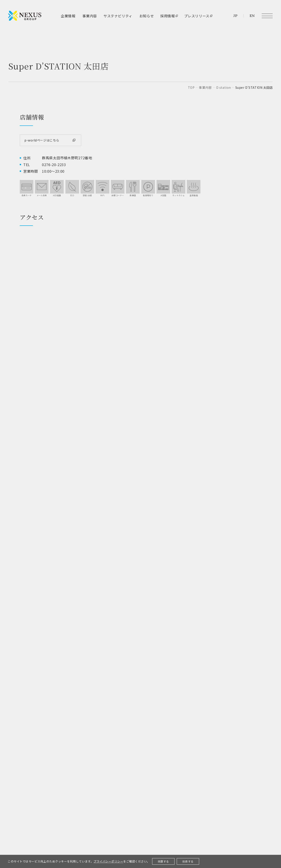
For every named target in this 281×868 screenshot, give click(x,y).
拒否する (188, 861)
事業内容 (205, 87)
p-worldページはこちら (42, 140)
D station (224, 87)
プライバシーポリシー (108, 861)
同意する (163, 861)
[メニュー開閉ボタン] (267, 16)
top (191, 87)
